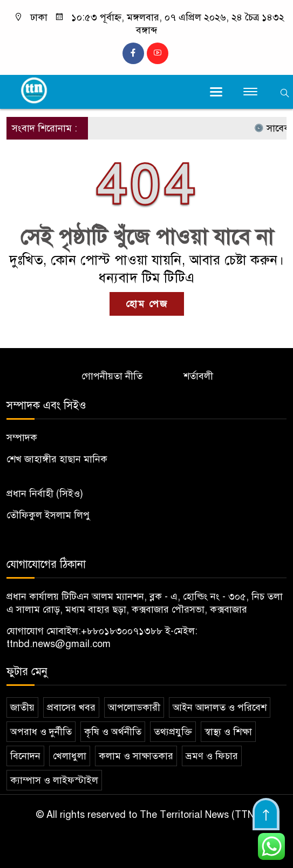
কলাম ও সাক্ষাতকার (136, 756)
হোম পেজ (147, 304)
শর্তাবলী (198, 376)
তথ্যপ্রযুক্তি (173, 732)
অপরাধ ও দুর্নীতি (41, 732)
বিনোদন (25, 756)
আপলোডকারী (134, 707)
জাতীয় (22, 707)
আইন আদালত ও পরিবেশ (220, 707)
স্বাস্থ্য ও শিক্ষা (228, 732)
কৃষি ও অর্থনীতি (113, 732)
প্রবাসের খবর (71, 707)
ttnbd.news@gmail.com (59, 644)
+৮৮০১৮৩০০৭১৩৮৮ (122, 631)
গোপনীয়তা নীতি (112, 376)
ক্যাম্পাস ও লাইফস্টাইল (54, 780)
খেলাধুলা (70, 756)
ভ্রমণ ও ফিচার (212, 756)
